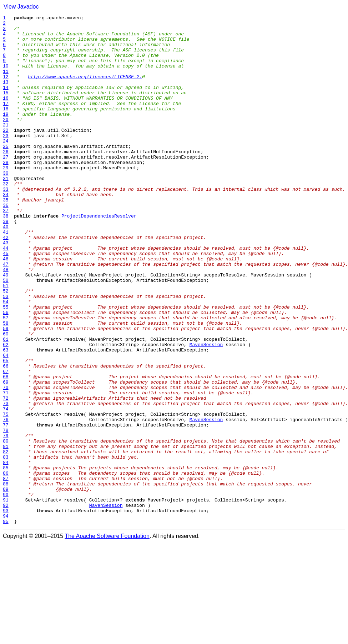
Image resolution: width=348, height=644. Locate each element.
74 (6, 488)
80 (6, 526)
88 (6, 578)
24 (6, 166)
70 (6, 462)
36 (6, 244)
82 (6, 539)
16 (6, 115)
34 (6, 231)
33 (6, 224)
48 (6, 321)
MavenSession (206, 411)
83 (6, 546)
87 (6, 571)
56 (6, 372)
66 (6, 436)
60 (6, 398)
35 (6, 237)
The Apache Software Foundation (107, 638)
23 (6, 160)
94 (6, 616)
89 (6, 584)
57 (6, 379)
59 (6, 391)
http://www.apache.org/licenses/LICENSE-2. (85, 89)
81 (6, 533)
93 (6, 610)
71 (6, 469)
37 (6, 250)
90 (6, 591)
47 (6, 314)
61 (6, 404)
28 (6, 192)
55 (6, 366)
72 (6, 475)
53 (6, 353)
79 (6, 520)
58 (6, 385)
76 (6, 501)
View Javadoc (21, 7)
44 (6, 295)
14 (6, 102)
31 (6, 211)
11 (6, 83)
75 (6, 494)
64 (6, 424)
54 (6, 359)
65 (6, 430)
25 (6, 173)
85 (6, 559)
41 (6, 276)
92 (6, 604)
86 (6, 565)
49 (6, 327)
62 (6, 411)
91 (6, 597)
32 (6, 218)
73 (6, 481)
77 (6, 507)
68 (6, 449)
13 (6, 96)
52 (6, 346)
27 (6, 186)
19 (6, 134)
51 (6, 340)
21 (6, 147)
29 (6, 199)
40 (6, 269)
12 (6, 89)
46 (6, 308)
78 (6, 514)
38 (6, 256)
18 (6, 128)
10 (6, 76)
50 (6, 334)
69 (6, 456)
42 (6, 282)
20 (6, 141)
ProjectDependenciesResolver (99, 256)
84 (6, 552)
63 (6, 417)
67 (6, 443)
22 (6, 154)
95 (6, 623)
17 (6, 121)
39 (6, 263)
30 (6, 205)
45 (6, 301)
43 (6, 289)
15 (6, 109)
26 (6, 179)
